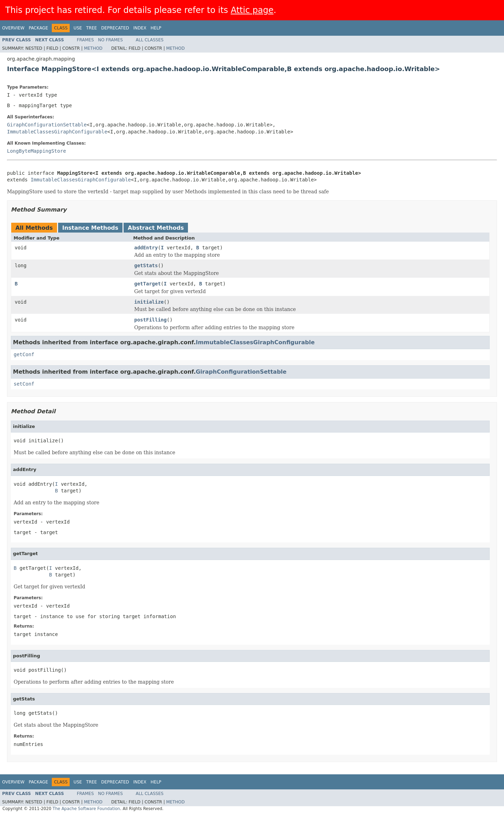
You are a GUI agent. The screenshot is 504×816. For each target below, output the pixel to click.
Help (156, 28)
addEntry (146, 248)
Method (93, 48)
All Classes (150, 40)
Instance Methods (90, 228)
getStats (146, 265)
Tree (92, 28)
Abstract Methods (156, 228)
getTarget (148, 284)
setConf (24, 384)
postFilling (151, 320)
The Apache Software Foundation (86, 809)
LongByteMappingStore (37, 151)
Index (140, 28)
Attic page (252, 10)
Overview (13, 28)
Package (38, 28)
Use (78, 28)
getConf (24, 354)
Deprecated (115, 28)
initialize (149, 302)
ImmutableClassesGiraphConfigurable (57, 132)
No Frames (110, 40)
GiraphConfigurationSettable (47, 125)
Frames (86, 40)
